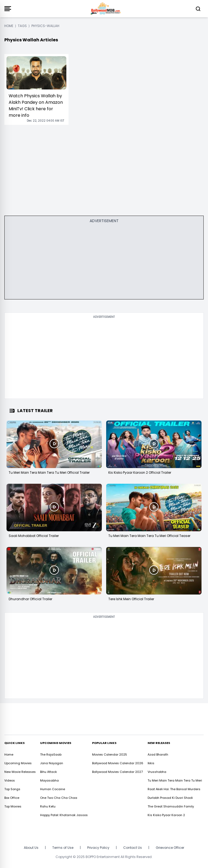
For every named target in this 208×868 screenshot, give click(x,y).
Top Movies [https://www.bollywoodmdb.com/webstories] (13, 806)
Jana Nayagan (52, 763)
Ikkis (151, 763)
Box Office (12, 798)
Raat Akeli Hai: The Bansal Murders (174, 789)
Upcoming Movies (18, 763)
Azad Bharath (158, 755)
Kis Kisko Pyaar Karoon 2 (166, 815)
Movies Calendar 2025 (110, 755)
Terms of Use (63, 848)
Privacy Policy (98, 848)
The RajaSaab (51, 755)
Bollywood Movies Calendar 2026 (118, 763)
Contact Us (133, 848)
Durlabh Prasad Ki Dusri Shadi (170, 798)
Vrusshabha (157, 772)
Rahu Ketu (48, 806)
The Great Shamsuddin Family (171, 806)
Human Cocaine (53, 789)
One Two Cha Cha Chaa (59, 798)
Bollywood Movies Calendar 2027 (117, 772)
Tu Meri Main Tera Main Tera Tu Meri (175, 780)
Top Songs (12, 789)
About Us (31, 848)
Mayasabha (49, 780)
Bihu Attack (48, 772)
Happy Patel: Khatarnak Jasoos (64, 815)
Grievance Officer (170, 848)
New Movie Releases (20, 772)
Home (9, 755)
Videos (10, 780)
